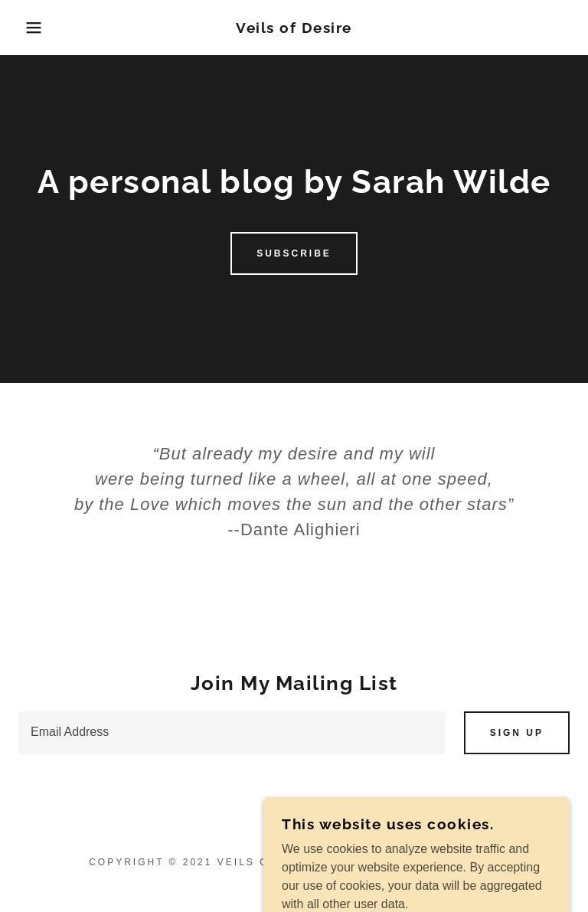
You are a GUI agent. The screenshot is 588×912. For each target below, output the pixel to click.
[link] (294, 29)
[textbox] (232, 733)
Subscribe (294, 253)
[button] (29, 28)
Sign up (517, 733)
